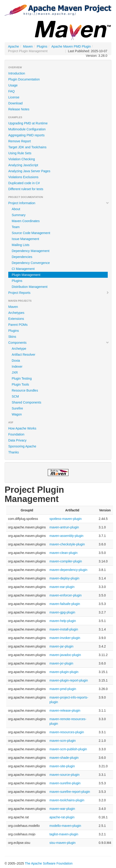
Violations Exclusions (23, 177)
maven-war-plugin (62, 809)
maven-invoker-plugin (65, 638)
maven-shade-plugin (64, 758)
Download (15, 103)
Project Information (59, 203)
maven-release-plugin (65, 710)
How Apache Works (22, 428)
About (16, 209)
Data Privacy (17, 440)
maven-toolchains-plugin (67, 800)
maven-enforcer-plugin (65, 595)
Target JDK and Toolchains (27, 147)
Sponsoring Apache (22, 446)
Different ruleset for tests (26, 189)
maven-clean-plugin (63, 553)
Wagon (17, 414)
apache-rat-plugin (62, 817)
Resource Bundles (25, 390)
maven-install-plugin (64, 629)
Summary (19, 215)
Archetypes (16, 313)
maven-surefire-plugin (65, 783)
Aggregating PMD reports (26, 135)
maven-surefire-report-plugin (70, 792)
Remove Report (20, 141)
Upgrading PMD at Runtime (28, 123)
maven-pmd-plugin (63, 689)
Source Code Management (31, 233)
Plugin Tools (20, 384)
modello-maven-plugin (65, 826)
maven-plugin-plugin (64, 672)
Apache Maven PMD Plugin (71, 46)
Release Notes (19, 109)
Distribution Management (30, 287)
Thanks (14, 452)
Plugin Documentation (24, 79)
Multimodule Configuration (27, 129)
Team (16, 227)
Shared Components (26, 402)
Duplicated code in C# (24, 183)
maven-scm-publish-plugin (68, 749)
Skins (12, 337)
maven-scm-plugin (62, 741)
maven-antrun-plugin (64, 527)
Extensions (16, 319)
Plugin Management (26, 275)
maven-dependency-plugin (68, 570)
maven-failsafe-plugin (65, 604)
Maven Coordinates (26, 221)
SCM (15, 396)
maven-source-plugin (64, 775)
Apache (13, 46)
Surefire (17, 408)
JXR (15, 372)
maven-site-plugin (62, 766)
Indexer (17, 367)
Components (59, 343)
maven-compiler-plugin (66, 561)
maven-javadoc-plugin (65, 655)
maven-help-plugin (63, 621)
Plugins (42, 46)
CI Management (23, 269)
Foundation (16, 434)
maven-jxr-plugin (61, 663)
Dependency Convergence (31, 263)
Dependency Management (31, 251)
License (14, 97)
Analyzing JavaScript (23, 165)
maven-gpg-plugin (62, 612)
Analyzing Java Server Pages (29, 171)
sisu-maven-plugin (62, 843)
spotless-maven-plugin (65, 519)
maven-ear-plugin (62, 587)
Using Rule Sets (20, 153)
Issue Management (25, 239)
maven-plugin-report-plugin (69, 680)
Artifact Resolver (24, 355)
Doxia (16, 361)
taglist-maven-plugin (64, 834)
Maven (28, 46)
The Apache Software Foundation (49, 863)
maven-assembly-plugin (66, 536)
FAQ (11, 91)
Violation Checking (22, 159)
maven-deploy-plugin (64, 578)
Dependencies (22, 257)
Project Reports (59, 293)
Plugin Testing (22, 378)
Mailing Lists (21, 245)
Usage (13, 85)
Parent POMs (18, 325)
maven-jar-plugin (61, 646)
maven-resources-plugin (67, 732)
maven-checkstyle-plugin (67, 544)
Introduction (17, 73)
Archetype (19, 349)
